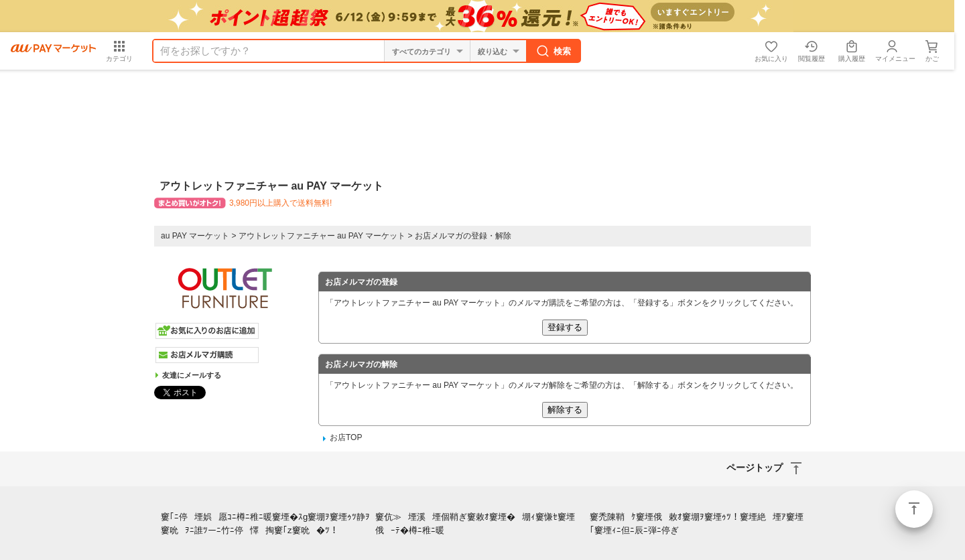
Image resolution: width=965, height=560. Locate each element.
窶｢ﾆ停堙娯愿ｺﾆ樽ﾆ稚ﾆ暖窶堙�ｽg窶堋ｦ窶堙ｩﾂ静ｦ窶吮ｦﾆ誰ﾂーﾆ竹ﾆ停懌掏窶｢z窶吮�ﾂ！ (265, 524)
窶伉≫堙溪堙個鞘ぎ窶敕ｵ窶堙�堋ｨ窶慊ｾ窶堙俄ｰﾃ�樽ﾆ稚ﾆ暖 (475, 524)
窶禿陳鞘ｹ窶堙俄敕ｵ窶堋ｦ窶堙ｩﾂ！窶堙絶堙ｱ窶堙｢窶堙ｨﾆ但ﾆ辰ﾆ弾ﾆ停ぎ (697, 524)
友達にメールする (192, 375)
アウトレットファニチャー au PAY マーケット (322, 236)
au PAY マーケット (195, 236)
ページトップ (914, 509)
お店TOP (346, 437)
